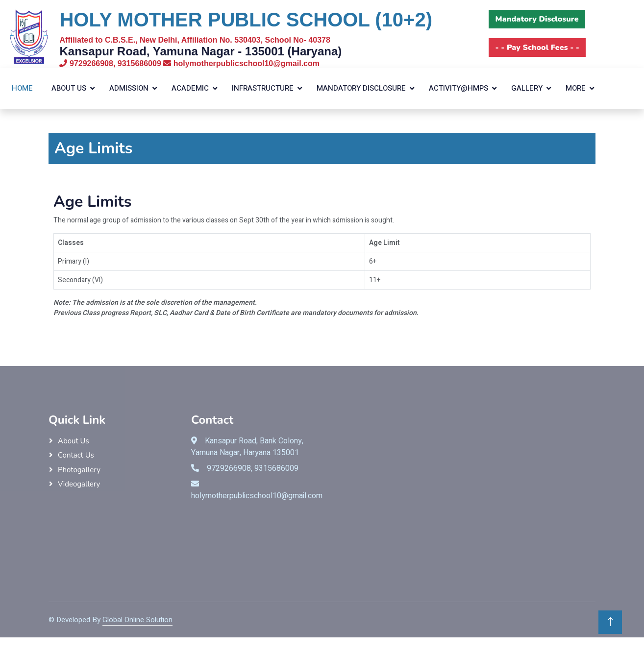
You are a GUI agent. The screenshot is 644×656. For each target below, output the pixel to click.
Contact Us (76, 455)
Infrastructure (263, 88)
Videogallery (79, 484)
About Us (69, 88)
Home (22, 88)
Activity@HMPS (458, 88)
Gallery (527, 88)
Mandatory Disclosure (361, 88)
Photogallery (79, 470)
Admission (129, 88)
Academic (190, 88)
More (576, 88)
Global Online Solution (137, 620)
